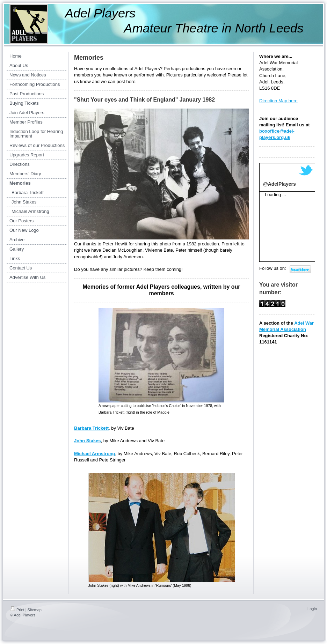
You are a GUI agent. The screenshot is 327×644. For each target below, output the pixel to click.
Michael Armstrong (95, 454)
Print (17, 610)
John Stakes (88, 441)
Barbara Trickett (91, 428)
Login (312, 609)
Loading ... (275, 195)
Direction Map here (278, 101)
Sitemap (35, 610)
